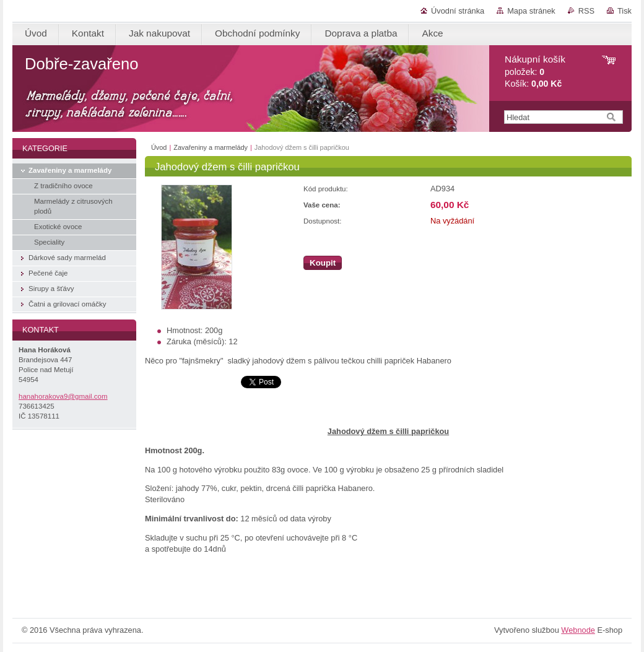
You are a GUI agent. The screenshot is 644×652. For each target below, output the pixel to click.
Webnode (578, 630)
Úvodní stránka (458, 11)
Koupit (323, 263)
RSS (586, 11)
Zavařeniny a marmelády (211, 147)
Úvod (159, 147)
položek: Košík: (535, 72)
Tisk (624, 11)
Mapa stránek (531, 11)
